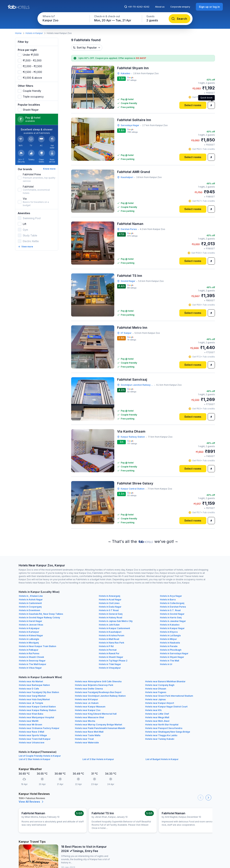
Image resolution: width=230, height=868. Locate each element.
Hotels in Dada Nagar (110, 607)
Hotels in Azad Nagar (110, 600)
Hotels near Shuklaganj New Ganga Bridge (168, 732)
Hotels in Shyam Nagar (172, 657)
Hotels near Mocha (85, 721)
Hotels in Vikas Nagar (30, 668)
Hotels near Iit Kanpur (86, 699)
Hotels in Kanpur (34, 33)
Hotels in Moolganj (29, 643)
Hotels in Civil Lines (109, 603)
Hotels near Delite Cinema (89, 689)
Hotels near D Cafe (29, 689)
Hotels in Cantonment (30, 603)
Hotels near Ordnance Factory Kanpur (39, 728)
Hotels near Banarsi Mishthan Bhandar (165, 681)
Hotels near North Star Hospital (162, 725)
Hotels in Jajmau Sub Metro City (116, 621)
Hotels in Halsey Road (111, 617)
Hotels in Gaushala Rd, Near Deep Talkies (41, 614)
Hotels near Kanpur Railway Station (37, 710)
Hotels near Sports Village (33, 735)
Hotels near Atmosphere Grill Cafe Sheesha (98, 681)
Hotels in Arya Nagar (171, 596)
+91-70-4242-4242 (137, 7)
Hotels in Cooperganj (30, 607)
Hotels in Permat (108, 650)
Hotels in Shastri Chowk (31, 657)
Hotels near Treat (84, 739)
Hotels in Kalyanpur (29, 628)
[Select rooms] (193, 105)
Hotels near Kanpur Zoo (88, 710)
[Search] (180, 19)
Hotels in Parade (169, 646)
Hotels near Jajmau (155, 699)
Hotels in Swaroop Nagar (32, 661)
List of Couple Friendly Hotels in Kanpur (40, 756)
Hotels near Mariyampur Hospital (36, 717)
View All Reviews (32, 802)
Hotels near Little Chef (157, 714)
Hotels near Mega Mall (157, 717)
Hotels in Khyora (169, 632)
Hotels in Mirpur (168, 639)
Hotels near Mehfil (29, 721)
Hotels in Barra (168, 600)
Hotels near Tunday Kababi (160, 739)
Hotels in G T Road (109, 610)
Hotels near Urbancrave (32, 743)
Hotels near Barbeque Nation (34, 685)
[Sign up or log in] (209, 7)
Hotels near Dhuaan (156, 689)
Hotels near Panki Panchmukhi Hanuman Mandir (100, 728)
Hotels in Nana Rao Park (111, 643)
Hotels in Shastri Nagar (111, 657)
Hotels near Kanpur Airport (160, 703)
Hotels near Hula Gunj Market (34, 699)
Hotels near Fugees (156, 692)
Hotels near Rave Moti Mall (89, 732)
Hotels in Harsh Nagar (30, 621)
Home (18, 33)
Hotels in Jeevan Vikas (31, 625)
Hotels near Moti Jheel (157, 721)
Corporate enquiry (180, 7)
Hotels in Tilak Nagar (110, 664)
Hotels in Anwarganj (109, 596)
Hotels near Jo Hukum (87, 703)
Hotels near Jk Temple (31, 703)
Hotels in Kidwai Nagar (31, 635)
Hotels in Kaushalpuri (110, 632)
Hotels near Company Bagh (160, 685)
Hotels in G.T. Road (170, 610)
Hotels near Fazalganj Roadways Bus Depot (98, 692)
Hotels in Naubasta (170, 643)
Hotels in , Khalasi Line (31, 596)
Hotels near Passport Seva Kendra (164, 728)
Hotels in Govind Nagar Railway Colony (39, 617)
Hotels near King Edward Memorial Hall (96, 714)
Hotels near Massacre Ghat (89, 717)
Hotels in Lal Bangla (170, 635)
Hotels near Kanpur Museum (90, 707)
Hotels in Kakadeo (170, 625)
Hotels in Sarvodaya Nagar (174, 653)
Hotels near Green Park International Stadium (169, 696)
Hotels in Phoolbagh (171, 650)
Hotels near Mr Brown (30, 725)
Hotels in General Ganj (111, 614)
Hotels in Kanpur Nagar (172, 628)
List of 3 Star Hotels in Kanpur (98, 759)
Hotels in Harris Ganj (171, 617)
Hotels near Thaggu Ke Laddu (161, 735)
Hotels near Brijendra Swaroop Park (94, 685)
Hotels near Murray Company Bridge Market (98, 725)
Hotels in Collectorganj (172, 603)
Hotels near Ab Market (31, 681)
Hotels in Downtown (29, 610)
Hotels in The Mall (169, 661)
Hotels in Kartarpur (29, 632)
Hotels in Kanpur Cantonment (114, 628)
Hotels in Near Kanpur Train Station (37, 646)
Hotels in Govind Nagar (172, 614)
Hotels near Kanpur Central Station (37, 707)
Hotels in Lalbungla (29, 639)
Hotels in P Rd (106, 646)
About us (160, 7)
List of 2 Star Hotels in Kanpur (35, 759)
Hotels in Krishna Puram (111, 635)
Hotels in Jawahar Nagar (173, 621)
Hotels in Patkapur (29, 650)
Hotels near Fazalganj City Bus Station (39, 692)
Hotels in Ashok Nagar (31, 600)
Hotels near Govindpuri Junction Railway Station (100, 696)
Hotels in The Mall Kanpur (33, 664)
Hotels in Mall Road (109, 639)
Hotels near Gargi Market (32, 696)
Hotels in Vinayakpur (110, 668)
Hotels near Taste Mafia (88, 735)
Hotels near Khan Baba (31, 714)
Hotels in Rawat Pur (109, 653)
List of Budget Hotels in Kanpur (162, 759)
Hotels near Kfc (153, 710)
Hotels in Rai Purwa (29, 653)
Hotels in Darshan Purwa (173, 607)
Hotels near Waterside (87, 743)
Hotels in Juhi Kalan (109, 625)
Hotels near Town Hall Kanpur (35, 739)
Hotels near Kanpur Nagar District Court (166, 707)
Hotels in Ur (166, 664)
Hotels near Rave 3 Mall (31, 732)
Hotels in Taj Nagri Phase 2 (113, 661)
